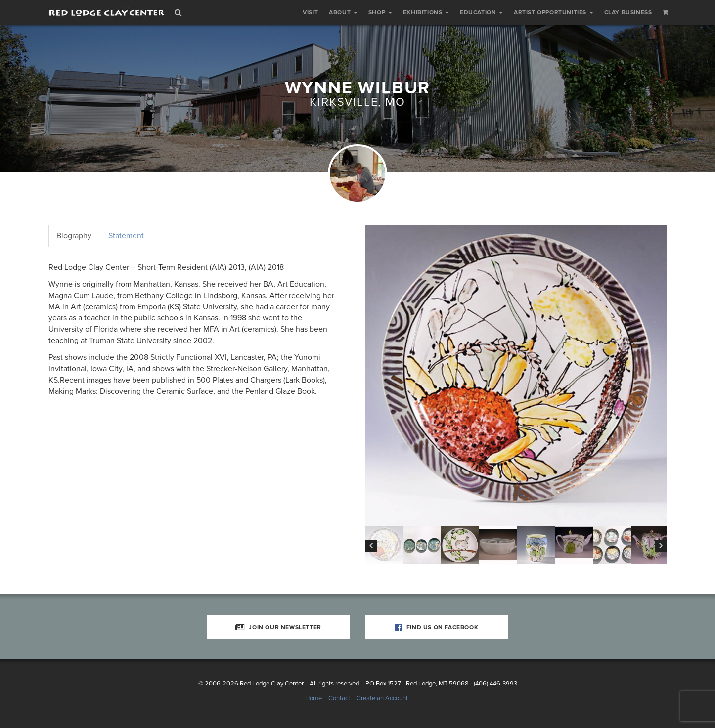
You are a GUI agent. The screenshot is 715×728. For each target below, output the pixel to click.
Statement (126, 236)
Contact (339, 698)
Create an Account (382, 698)
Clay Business (628, 12)
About (343, 12)
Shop (380, 12)
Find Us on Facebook (437, 627)
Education (481, 12)
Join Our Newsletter (278, 627)
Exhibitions (426, 12)
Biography (74, 236)
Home (313, 698)
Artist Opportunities (554, 12)
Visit (310, 12)
